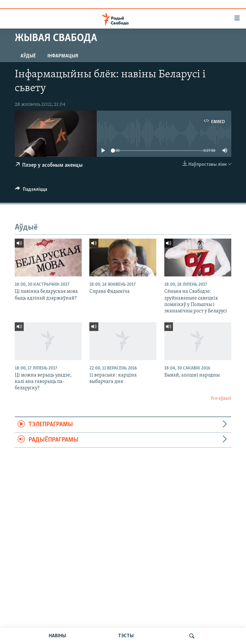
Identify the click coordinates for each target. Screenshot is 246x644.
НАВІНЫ (57, 636)
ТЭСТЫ (126, 636)
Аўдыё (28, 56)
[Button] (31, 191)
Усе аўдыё (221, 398)
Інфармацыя (63, 56)
